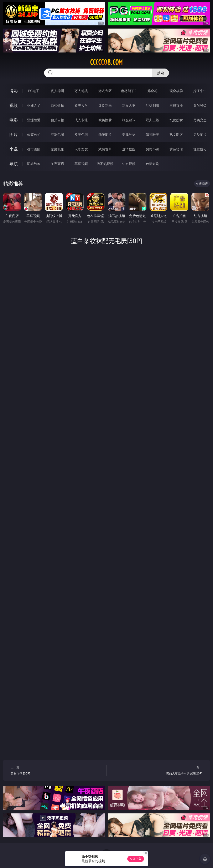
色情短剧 (152, 164)
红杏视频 (129, 164)
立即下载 (136, 859)
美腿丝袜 (129, 135)
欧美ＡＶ (81, 105)
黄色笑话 (176, 149)
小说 (14, 149)
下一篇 (181, 771)
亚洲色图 (57, 135)
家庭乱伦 (57, 149)
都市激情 (34, 149)
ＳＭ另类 (200, 105)
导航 (14, 164)
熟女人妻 (129, 105)
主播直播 (176, 105)
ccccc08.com (106, 62)
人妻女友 (81, 149)
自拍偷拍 (57, 105)
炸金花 (152, 91)
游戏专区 (105, 91)
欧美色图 (81, 135)
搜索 (161, 73)
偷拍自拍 (57, 120)
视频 (14, 105)
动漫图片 (105, 135)
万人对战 (81, 91)
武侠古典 (105, 149)
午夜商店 (57, 164)
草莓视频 (81, 164)
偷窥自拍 (34, 135)
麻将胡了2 (129, 91)
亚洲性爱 (34, 120)
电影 (14, 120)
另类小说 (152, 149)
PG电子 (34, 91)
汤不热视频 (105, 164)
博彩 (14, 91)
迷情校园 (129, 149)
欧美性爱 (105, 120)
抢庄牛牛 (200, 91)
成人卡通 (81, 120)
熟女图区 (176, 135)
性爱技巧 (200, 149)
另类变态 (200, 120)
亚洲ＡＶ (34, 105)
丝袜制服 (152, 105)
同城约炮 (34, 164)
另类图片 (200, 135)
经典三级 (152, 120)
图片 (14, 134)
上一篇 (32, 771)
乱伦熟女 (176, 120)
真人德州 (57, 91)
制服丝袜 (129, 120)
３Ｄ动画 (105, 105)
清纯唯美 (152, 135)
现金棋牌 (176, 91)
